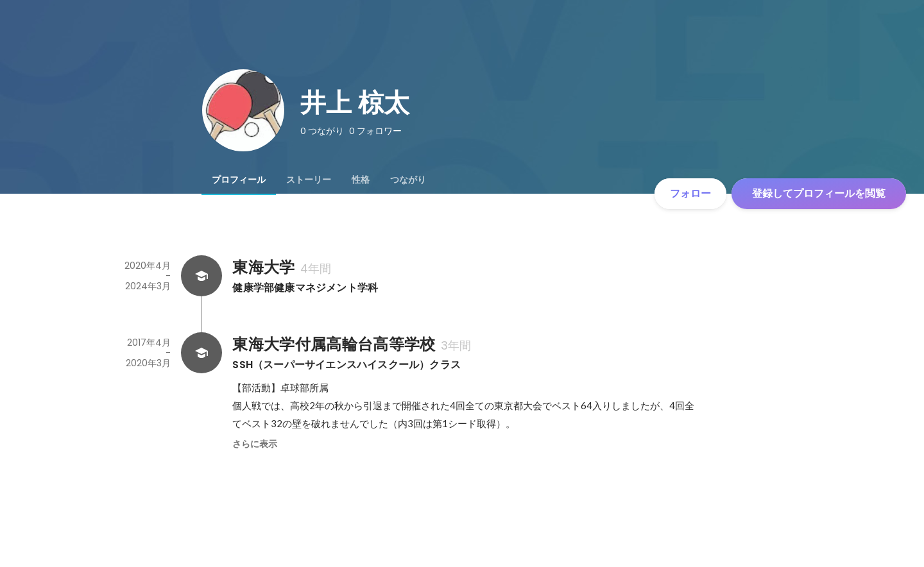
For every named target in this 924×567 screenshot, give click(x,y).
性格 (361, 180)
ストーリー (309, 180)
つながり (408, 180)
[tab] (239, 180)
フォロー (690, 193)
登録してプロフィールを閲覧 (819, 193)
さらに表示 (255, 444)
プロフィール (239, 180)
